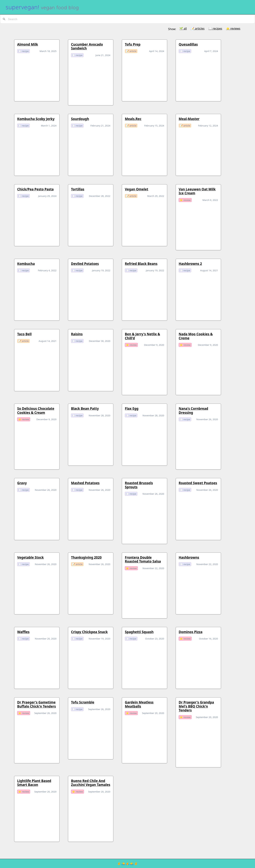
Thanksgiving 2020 (86, 557)
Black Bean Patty (85, 408)
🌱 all (183, 28)
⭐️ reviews (233, 28)
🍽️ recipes (215, 28)
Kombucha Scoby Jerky (36, 119)
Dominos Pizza (191, 632)
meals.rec (133, 119)
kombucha (26, 264)
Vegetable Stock (30, 557)
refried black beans (141, 264)
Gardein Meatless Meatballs (139, 704)
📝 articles (198, 28)
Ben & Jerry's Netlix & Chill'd (142, 336)
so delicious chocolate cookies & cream (36, 410)
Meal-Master (189, 119)
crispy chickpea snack (89, 632)
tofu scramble (83, 702)
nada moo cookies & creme (196, 336)
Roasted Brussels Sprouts (139, 485)
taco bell (24, 334)
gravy (22, 483)
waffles (23, 632)
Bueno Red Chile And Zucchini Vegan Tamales (91, 783)
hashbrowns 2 (190, 264)
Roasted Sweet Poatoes (198, 483)
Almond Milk (28, 44)
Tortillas (78, 189)
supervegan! (22, 7)
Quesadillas (188, 44)
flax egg (132, 408)
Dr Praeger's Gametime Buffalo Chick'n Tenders (36, 704)
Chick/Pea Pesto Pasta (35, 189)
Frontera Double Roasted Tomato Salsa (143, 559)
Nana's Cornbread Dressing (193, 410)
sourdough (80, 119)
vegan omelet (137, 189)
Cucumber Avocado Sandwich (87, 46)
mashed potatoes (85, 483)
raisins (77, 334)
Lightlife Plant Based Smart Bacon (34, 783)
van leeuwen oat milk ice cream (197, 191)
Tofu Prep (133, 44)
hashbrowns (189, 557)
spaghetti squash (139, 632)
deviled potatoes (85, 264)
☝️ (127, 863)
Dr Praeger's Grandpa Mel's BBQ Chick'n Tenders (196, 706)
